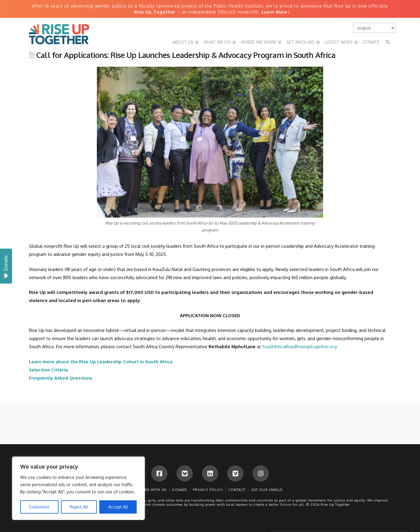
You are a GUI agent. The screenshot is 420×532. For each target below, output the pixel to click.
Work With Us (152, 490)
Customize (39, 507)
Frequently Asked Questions (61, 378)
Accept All (118, 507)
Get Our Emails (267, 490)
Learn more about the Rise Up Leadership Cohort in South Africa (101, 362)
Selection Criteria (48, 370)
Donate (180, 490)
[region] (78, 488)
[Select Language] (374, 28)
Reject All (79, 507)
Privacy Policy (208, 490)
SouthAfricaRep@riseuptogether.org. (300, 347)
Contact (237, 490)
